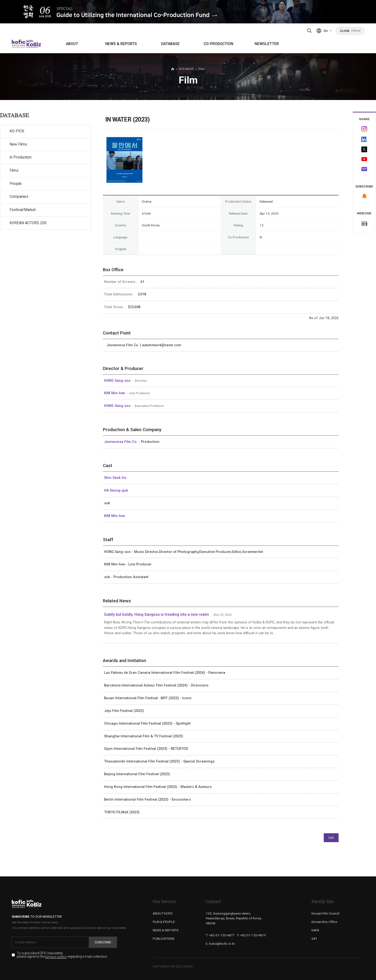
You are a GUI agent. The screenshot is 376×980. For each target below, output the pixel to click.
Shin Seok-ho (115, 478)
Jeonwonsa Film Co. (121, 442)
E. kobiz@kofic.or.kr (220, 944)
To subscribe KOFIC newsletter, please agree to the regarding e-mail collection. (62, 955)
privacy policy (56, 957)
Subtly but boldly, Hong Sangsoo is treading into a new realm (156, 615)
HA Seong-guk (116, 490)
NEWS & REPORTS (121, 44)
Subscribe (103, 942)
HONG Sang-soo (118, 381)
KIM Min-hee (115, 393)
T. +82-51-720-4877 (220, 935)
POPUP (350, 31)
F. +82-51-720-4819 (252, 935)
